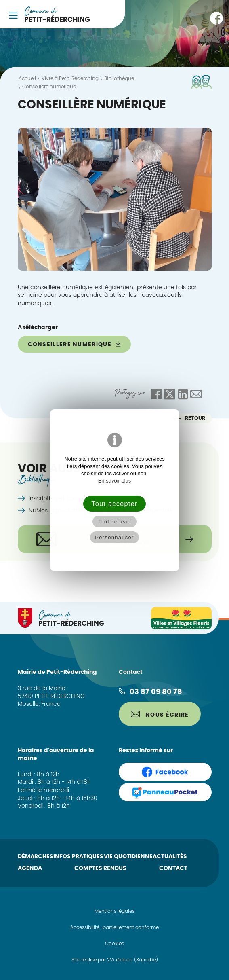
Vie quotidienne (128, 857)
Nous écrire (160, 714)
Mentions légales (114, 911)
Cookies (114, 944)
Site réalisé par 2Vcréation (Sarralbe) (115, 960)
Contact (173, 868)
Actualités (170, 857)
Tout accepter (114, 504)
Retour (189, 418)
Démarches (36, 857)
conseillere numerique (75, 344)
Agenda (30, 868)
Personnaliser (114, 537)
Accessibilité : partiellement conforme (114, 927)
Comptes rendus (100, 868)
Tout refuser (114, 522)
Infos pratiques (78, 857)
